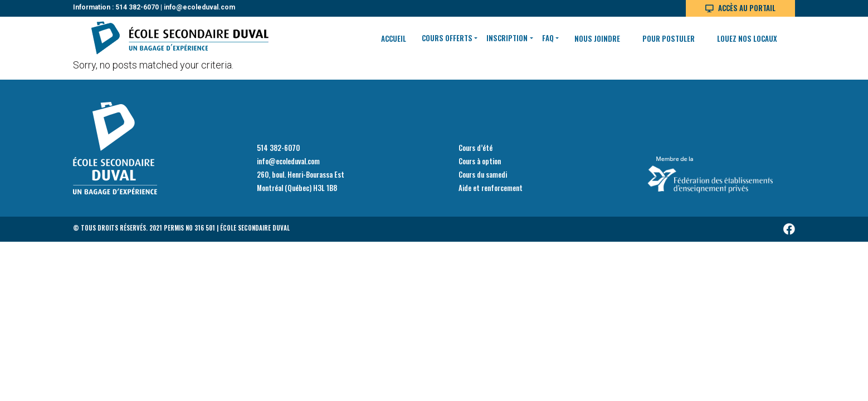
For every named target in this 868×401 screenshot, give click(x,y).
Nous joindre (597, 38)
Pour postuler (669, 38)
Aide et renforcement (491, 188)
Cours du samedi (483, 174)
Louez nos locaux (747, 38)
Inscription (507, 38)
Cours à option (480, 161)
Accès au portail (747, 8)
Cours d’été (476, 148)
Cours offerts (447, 38)
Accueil (394, 38)
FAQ (548, 38)
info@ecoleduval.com (199, 7)
